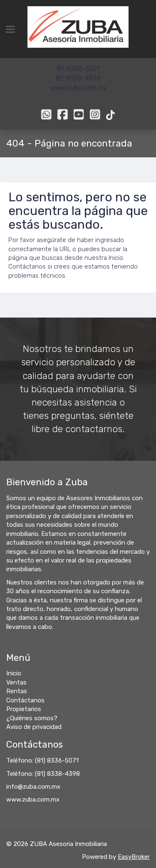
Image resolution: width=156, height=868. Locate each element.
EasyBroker (134, 857)
